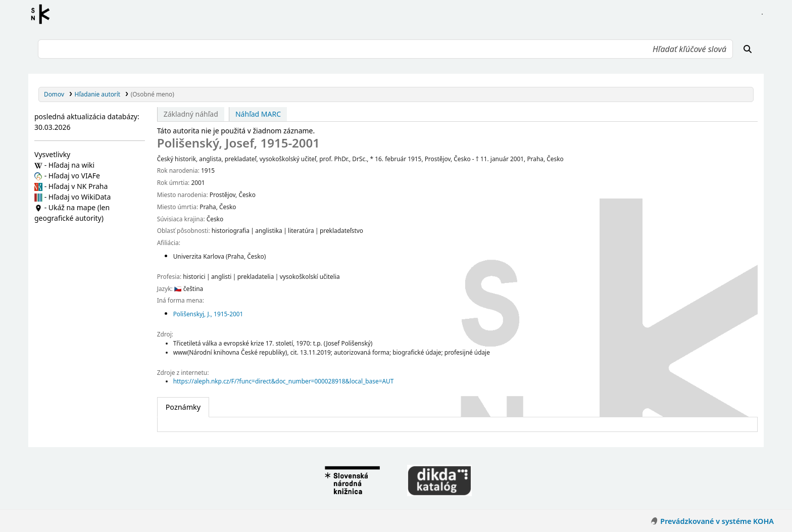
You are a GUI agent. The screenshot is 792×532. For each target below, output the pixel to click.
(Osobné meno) (153, 94)
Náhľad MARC (258, 114)
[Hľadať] (748, 49)
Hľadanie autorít (98, 94)
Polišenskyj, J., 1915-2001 (208, 314)
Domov (54, 94)
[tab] (183, 407)
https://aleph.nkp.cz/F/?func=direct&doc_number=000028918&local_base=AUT (284, 381)
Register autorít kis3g (43, 14)
